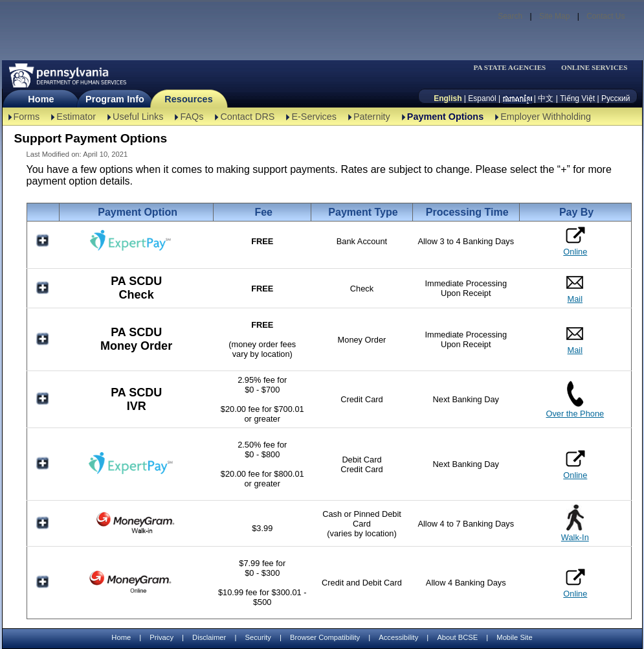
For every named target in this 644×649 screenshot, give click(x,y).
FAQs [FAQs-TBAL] (192, 117)
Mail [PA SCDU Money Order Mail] (575, 350)
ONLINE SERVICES (594, 68)
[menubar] (514, 68)
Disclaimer (209, 637)
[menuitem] (514, 68)
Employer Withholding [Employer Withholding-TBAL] (546, 117)
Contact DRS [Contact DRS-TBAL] (247, 117)
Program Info (115, 99)
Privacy (161, 638)
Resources (189, 99)
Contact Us (605, 16)
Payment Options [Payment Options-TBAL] (445, 117)
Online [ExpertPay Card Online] (575, 464)
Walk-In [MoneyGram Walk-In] (575, 537)
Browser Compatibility (325, 637)
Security (258, 637)
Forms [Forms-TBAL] (27, 117)
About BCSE (457, 637)
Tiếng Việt (577, 98)
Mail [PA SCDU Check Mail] (575, 299)
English (448, 98)
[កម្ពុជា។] (517, 98)
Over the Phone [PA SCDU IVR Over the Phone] (575, 414)
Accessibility (398, 637)
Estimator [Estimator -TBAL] (76, 117)
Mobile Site (514, 637)
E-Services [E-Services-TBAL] (314, 117)
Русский (616, 98)
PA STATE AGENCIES (509, 68)
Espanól (482, 98)
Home (41, 99)
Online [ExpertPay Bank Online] (575, 241)
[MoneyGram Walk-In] (137, 533)
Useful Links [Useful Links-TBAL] (138, 117)
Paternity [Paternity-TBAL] (372, 117)
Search (510, 16)
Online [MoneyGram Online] (575, 583)
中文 (546, 98)
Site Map (554, 16)
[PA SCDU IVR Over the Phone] (575, 404)
